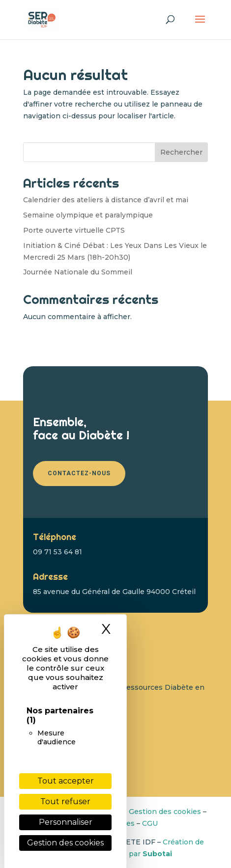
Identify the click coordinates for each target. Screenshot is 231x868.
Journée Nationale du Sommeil (78, 272)
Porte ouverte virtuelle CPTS (74, 230)
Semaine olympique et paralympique (88, 215)
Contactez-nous (79, 473)
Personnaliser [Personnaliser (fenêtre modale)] (66, 822)
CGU (150, 823)
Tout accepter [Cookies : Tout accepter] (66, 781)
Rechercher (181, 152)
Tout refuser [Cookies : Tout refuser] (65, 801)
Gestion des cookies (165, 812)
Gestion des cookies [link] (65, 843)
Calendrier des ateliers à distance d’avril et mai (106, 200)
